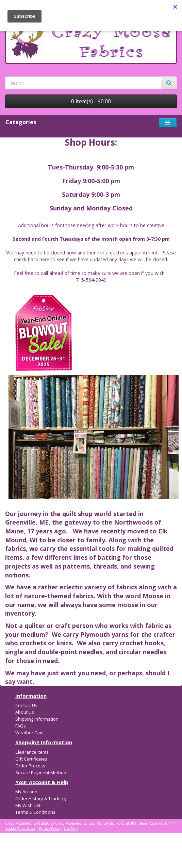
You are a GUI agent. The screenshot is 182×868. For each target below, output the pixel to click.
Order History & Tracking (40, 798)
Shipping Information (37, 719)
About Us (25, 712)
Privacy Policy (49, 828)
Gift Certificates (31, 759)
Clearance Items (32, 752)
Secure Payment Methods (42, 773)
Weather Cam (29, 733)
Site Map (71, 828)
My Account (27, 792)
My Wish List (28, 805)
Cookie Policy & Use (20, 828)
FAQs (21, 726)
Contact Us (26, 705)
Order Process (30, 766)
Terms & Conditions (35, 812)
